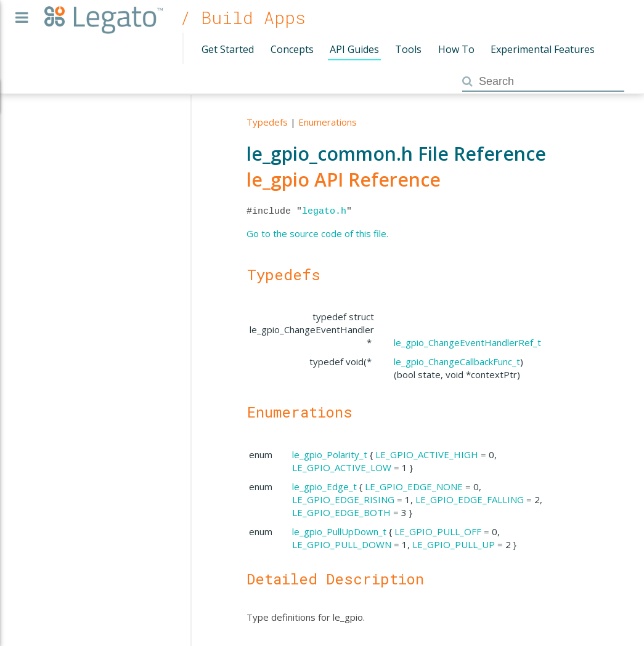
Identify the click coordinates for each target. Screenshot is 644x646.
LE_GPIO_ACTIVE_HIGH (427, 454)
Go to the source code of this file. (317, 233)
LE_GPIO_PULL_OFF (438, 531)
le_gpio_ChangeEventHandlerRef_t (467, 342)
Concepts (292, 49)
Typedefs (267, 122)
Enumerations (328, 122)
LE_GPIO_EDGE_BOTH (341, 512)
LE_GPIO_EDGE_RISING (343, 499)
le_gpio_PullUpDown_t (339, 531)
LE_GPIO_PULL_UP (454, 544)
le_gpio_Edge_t (324, 487)
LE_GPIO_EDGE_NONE (414, 487)
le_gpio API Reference (344, 180)
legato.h (324, 211)
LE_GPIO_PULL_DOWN (342, 544)
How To (456, 49)
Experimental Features (543, 49)
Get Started (228, 49)
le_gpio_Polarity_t (330, 454)
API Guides (354, 49)
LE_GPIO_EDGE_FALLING (470, 499)
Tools (408, 49)
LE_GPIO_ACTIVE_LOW (342, 467)
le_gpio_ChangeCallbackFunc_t (457, 361)
